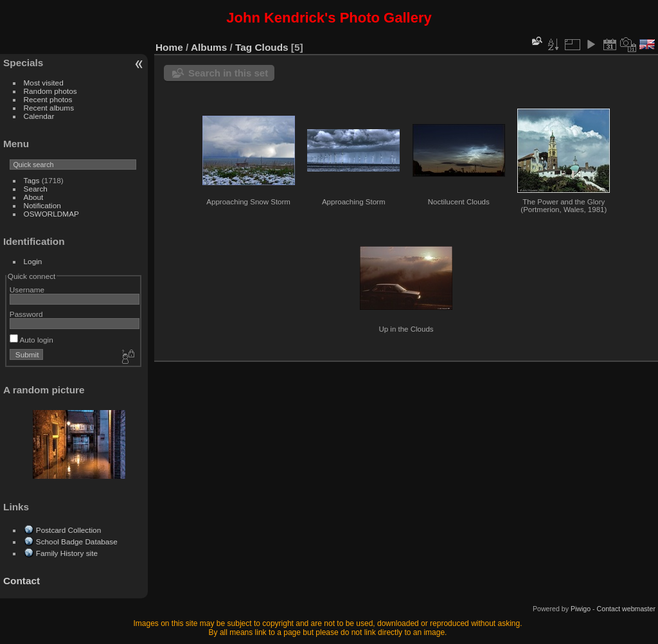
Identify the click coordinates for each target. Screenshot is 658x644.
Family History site (67, 553)
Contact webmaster (626, 609)
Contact (22, 581)
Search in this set (228, 73)
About (34, 197)
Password (26, 314)
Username (27, 290)
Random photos (50, 91)
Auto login (31, 340)
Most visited (44, 83)
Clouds (272, 47)
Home (169, 47)
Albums (209, 47)
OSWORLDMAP (51, 214)
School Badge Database (77, 541)
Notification (42, 205)
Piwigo (581, 609)
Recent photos (48, 99)
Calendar (39, 116)
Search (36, 189)
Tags (32, 180)
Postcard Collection (68, 530)
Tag (244, 47)
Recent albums (49, 108)
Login (33, 261)
